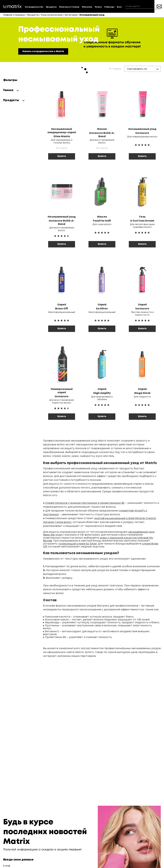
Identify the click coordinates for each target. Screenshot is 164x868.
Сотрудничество (34, 7)
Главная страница (14, 15)
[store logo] (12, 6)
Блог (119, 7)
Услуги (98, 7)
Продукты (51, 7)
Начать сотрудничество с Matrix (43, 51)
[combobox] (144, 6)
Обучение (87, 7)
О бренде (109, 7)
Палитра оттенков (69, 7)
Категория (71, 15)
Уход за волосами (52, 15)
